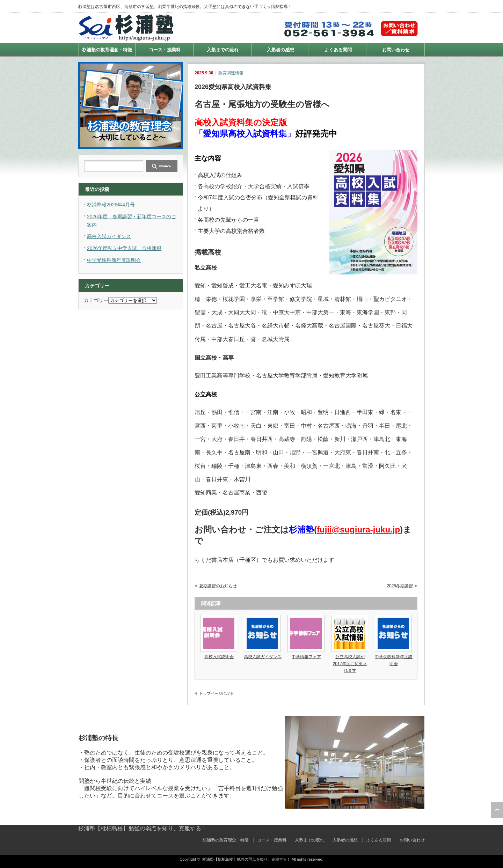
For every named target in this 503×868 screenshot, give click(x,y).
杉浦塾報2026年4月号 (111, 205)
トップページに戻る (216, 693)
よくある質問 (338, 50)
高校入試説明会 (219, 657)
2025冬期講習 (400, 586)
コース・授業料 (165, 50)
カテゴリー (96, 300)
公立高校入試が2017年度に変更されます (350, 663)
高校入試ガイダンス (263, 657)
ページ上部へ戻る (497, 810)
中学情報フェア (306, 657)
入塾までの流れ (223, 50)
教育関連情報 (231, 73)
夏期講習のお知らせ (218, 586)
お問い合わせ (396, 50)
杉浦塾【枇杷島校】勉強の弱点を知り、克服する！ (143, 828)
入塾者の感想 (280, 50)
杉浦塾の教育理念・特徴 (107, 50)
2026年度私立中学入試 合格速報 (124, 248)
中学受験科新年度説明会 (114, 260)
